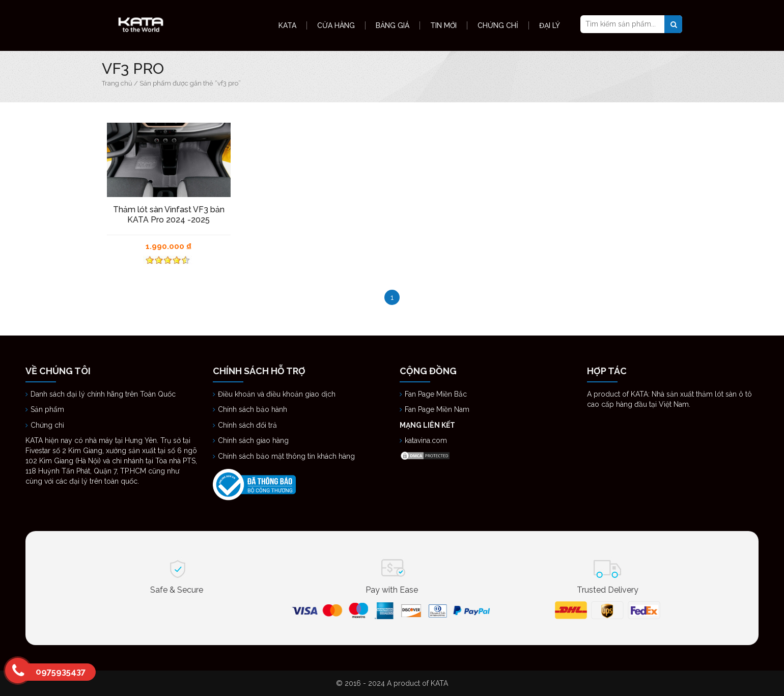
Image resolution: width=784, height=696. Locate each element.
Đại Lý (550, 25)
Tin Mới (443, 25)
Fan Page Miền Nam (438, 409)
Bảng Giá (393, 25)
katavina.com (426, 440)
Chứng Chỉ (498, 25)
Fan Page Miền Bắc (437, 394)
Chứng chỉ (48, 425)
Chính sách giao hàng (253, 440)
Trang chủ (117, 83)
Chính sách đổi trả (247, 425)
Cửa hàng (336, 25)
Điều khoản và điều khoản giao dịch (277, 394)
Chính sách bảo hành (253, 409)
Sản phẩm (47, 409)
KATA (287, 25)
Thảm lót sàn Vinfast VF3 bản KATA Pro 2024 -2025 (169, 215)
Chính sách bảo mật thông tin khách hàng (286, 456)
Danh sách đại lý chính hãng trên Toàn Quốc (104, 394)
